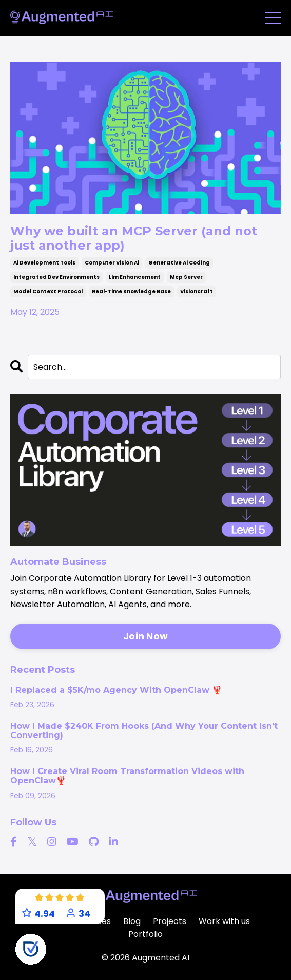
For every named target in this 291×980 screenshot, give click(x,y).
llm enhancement (135, 277)
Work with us (224, 921)
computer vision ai (112, 263)
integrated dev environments (56, 277)
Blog (132, 921)
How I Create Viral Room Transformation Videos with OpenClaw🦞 (127, 776)
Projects (170, 921)
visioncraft (197, 291)
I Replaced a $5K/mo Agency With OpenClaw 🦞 (116, 690)
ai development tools (44, 263)
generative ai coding (179, 263)
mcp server (186, 277)
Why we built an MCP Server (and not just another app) (134, 238)
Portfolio (145, 934)
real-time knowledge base (131, 291)
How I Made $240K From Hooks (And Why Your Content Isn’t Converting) (144, 731)
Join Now (145, 636)
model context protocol (48, 291)
